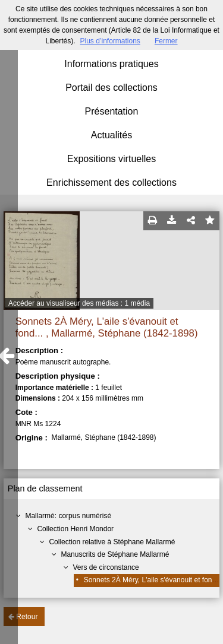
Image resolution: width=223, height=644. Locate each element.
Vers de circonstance (106, 567)
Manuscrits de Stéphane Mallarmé (115, 554)
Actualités (111, 135)
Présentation (112, 111)
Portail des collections (111, 88)
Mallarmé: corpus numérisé (68, 516)
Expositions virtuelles (111, 159)
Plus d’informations (110, 41)
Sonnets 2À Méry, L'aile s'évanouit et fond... (153, 580)
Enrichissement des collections (111, 183)
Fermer (166, 41)
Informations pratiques (111, 64)
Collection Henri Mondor (75, 529)
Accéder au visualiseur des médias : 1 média (79, 303)
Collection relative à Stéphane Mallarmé (112, 542)
